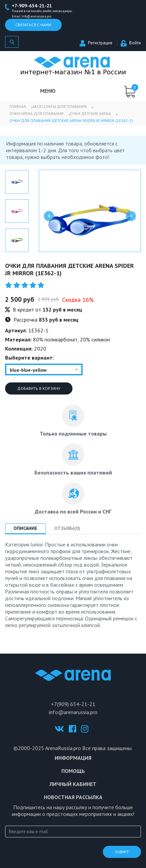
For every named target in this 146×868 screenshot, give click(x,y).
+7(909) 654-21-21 (73, 704)
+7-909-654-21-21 (32, 6)
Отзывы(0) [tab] (67, 528)
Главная (18, 106)
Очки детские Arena (90, 113)
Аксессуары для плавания (60, 106)
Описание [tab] (25, 528)
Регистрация (96, 43)
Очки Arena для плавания (36, 113)
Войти (131, 43)
